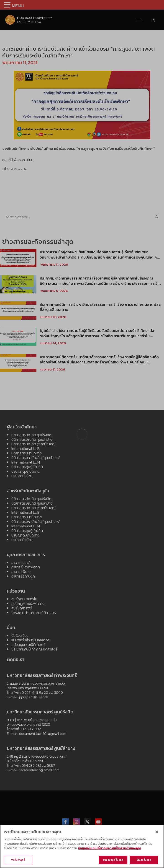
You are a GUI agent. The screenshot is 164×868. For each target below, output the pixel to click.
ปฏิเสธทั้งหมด (144, 862)
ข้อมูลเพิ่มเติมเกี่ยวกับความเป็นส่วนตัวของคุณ (109, 850)
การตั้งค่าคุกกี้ (18, 862)
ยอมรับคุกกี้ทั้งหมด (113, 862)
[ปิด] (157, 834)
